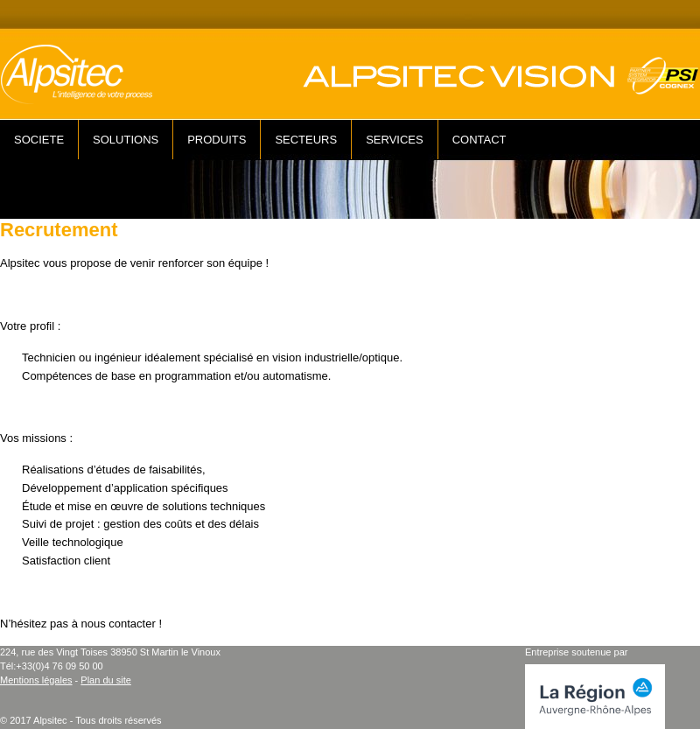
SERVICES (395, 140)
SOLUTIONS (126, 140)
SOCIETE (39, 140)
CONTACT (479, 140)
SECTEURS (306, 140)
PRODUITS (217, 140)
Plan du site (105, 680)
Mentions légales (36, 680)
